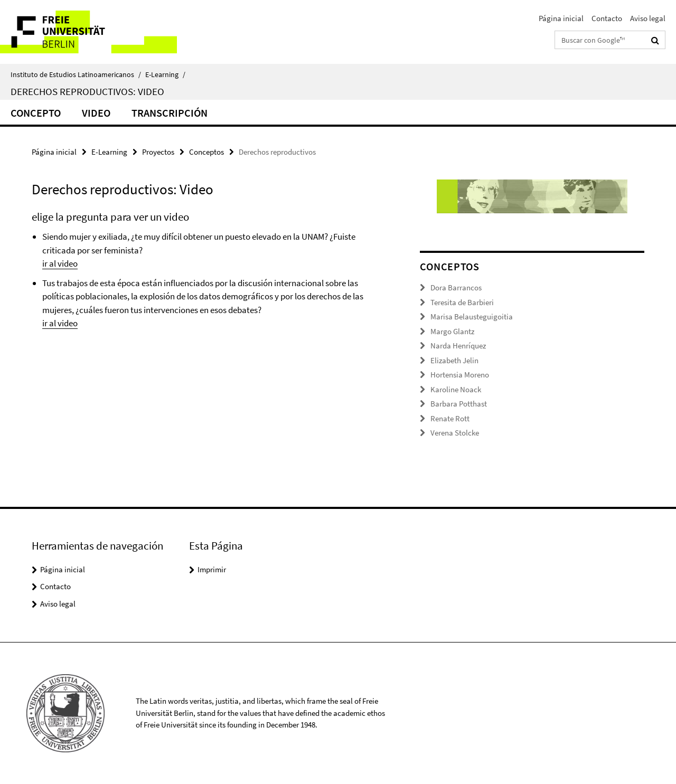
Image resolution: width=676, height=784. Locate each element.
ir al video (60, 263)
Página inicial (561, 18)
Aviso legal (648, 18)
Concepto (36, 113)
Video (96, 113)
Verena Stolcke (455, 433)
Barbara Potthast (459, 404)
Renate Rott (450, 418)
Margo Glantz (452, 331)
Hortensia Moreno (460, 375)
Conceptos (206, 152)
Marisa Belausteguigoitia (472, 317)
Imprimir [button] (212, 569)
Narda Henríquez (458, 346)
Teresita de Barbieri (462, 302)
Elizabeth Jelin (454, 360)
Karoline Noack (456, 389)
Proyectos (158, 152)
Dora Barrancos (456, 287)
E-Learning (165, 74)
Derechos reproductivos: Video (87, 91)
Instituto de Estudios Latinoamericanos (76, 74)
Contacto (607, 18)
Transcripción (170, 113)
